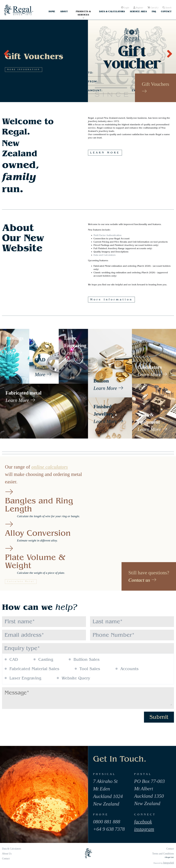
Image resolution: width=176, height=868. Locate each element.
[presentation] (6, 52)
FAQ (154, 11)
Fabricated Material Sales (32, 669)
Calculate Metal (21, 581)
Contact (166, 11)
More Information (111, 299)
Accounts (127, 669)
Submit (159, 717)
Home (52, 11)
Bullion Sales (84, 660)
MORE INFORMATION (53, 92)
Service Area (138, 11)
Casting (43, 660)
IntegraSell (169, 863)
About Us (7, 854)
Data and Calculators (104, 255)
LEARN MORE (105, 153)
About (64, 11)
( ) (153, 8)
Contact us (142, 580)
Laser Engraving (23, 678)
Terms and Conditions (163, 854)
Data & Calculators (112, 11)
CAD (11, 660)
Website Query (73, 678)
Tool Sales (87, 669)
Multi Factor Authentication (108, 235)
